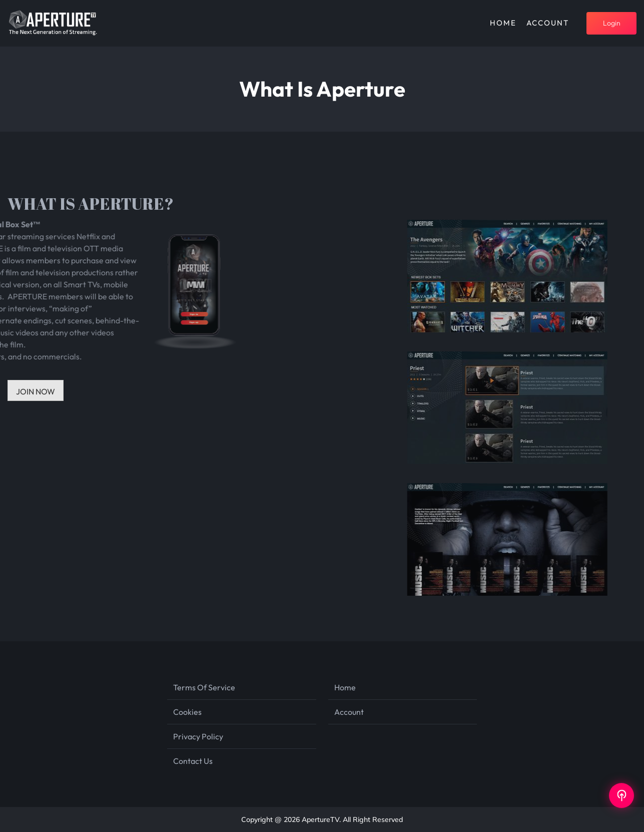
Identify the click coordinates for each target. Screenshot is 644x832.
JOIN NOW (36, 391)
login (612, 23)
